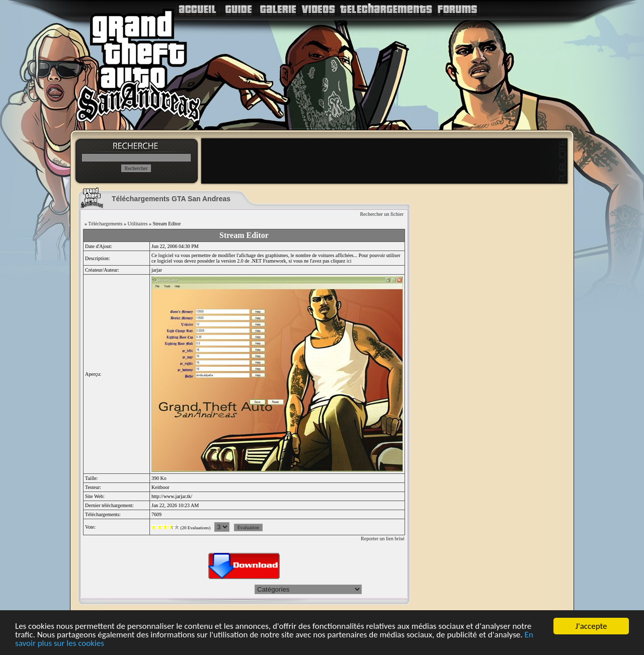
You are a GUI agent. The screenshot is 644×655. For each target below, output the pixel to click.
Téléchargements (105, 224)
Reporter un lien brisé (383, 539)
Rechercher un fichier (382, 214)
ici (349, 261)
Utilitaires (137, 224)
